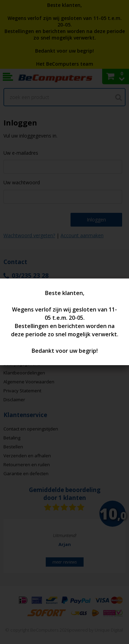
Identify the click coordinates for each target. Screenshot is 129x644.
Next (110, 549)
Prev (19, 549)
